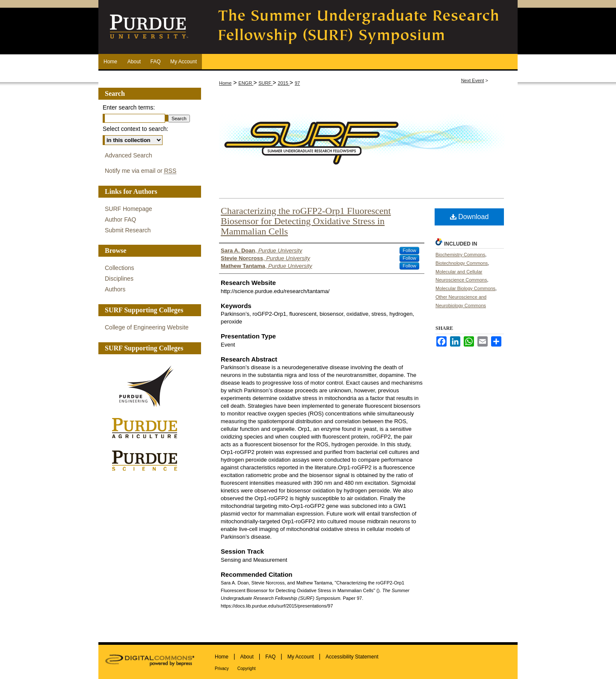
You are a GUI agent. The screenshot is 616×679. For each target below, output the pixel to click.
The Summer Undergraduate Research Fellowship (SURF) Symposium (359, 27)
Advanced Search (129, 155)
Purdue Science (148, 460)
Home (225, 83)
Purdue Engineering (148, 386)
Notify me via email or (141, 171)
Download (469, 217)
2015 (284, 83)
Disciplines (119, 279)
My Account (301, 657)
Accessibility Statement (352, 657)
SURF (265, 83)
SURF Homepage (129, 209)
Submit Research (128, 230)
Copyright (247, 669)
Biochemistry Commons (460, 255)
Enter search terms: (129, 107)
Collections (119, 268)
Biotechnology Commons (462, 263)
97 (297, 83)
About (247, 657)
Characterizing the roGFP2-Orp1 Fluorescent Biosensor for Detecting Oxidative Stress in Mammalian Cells (306, 221)
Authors (115, 289)
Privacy (222, 669)
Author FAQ (120, 219)
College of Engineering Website (147, 327)
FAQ (270, 657)
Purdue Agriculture (148, 428)
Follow (409, 250)
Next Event (473, 80)
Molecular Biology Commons (465, 288)
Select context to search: (135, 129)
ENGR (246, 83)
